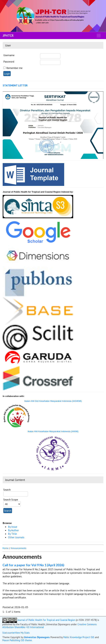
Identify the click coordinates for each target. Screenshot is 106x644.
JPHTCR (8, 36)
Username (9, 55)
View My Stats (22, 633)
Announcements (18, 548)
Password (9, 62)
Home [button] (5, 548)
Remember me (14, 68)
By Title (12, 534)
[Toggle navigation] (99, 36)
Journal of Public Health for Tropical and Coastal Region (46, 620)
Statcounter (9, 633)
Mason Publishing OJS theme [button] (17, 640)
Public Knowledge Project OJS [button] (79, 637)
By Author (13, 530)
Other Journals (16, 537)
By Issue (13, 527)
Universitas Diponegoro (37, 637)
